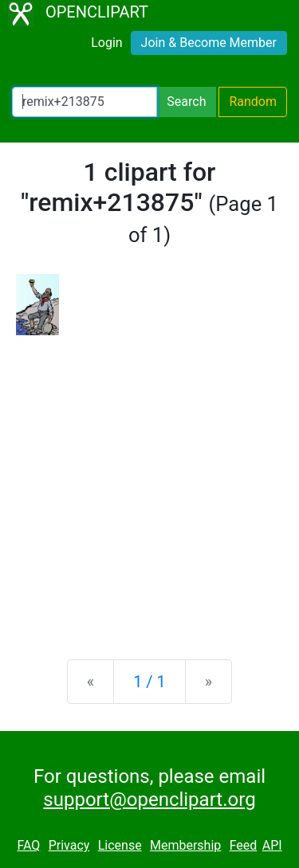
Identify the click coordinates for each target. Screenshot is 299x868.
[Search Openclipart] (85, 102)
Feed (244, 845)
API (272, 845)
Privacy (69, 845)
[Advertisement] (149, 485)
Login (106, 43)
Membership (185, 845)
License (120, 845)
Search (186, 102)
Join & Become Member (209, 43)
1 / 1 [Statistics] (149, 682)
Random (253, 102)
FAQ (28, 845)
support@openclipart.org (149, 800)
